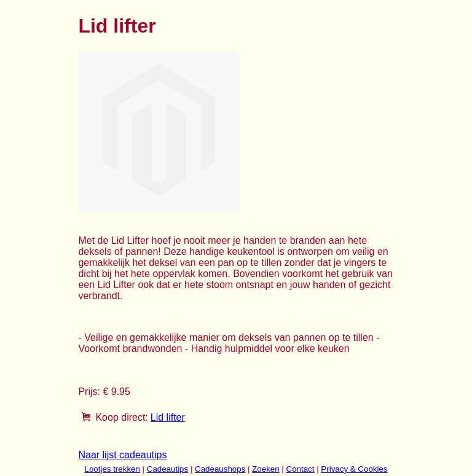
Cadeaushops (220, 469)
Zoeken (265, 469)
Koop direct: (121, 417)
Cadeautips (167, 469)
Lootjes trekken (112, 469)
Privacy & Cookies (354, 469)
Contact (301, 469)
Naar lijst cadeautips (122, 455)
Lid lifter (168, 417)
